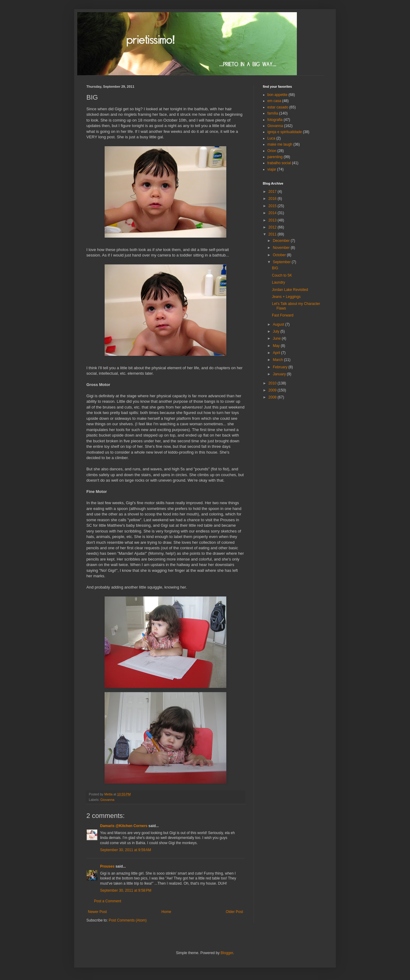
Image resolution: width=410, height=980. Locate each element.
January (280, 374)
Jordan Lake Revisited (290, 290)
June (277, 338)
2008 (273, 397)
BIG (275, 268)
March (278, 360)
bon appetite (277, 95)
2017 (273, 192)
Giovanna (107, 800)
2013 (273, 220)
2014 (273, 213)
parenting (275, 157)
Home (166, 912)
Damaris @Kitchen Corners (124, 826)
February (281, 367)
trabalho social (279, 163)
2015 (273, 206)
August (279, 324)
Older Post (234, 912)
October (280, 255)
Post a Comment (108, 901)
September (282, 262)
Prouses (107, 866)
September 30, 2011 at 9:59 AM (126, 850)
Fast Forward (283, 315)
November (282, 248)
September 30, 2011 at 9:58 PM (126, 890)
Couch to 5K (282, 275)
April (277, 353)
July (277, 331)
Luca (271, 138)
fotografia (275, 120)
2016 (273, 199)
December (282, 241)
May (277, 346)
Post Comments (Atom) (128, 920)
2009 (273, 390)
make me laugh (280, 144)
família (273, 113)
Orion (272, 151)
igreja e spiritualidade (285, 132)
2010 (273, 383)
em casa (274, 101)
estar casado (278, 107)
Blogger (227, 953)
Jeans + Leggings (286, 297)
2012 (273, 227)
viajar (272, 169)
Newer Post (97, 912)
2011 (273, 234)
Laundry (278, 282)
